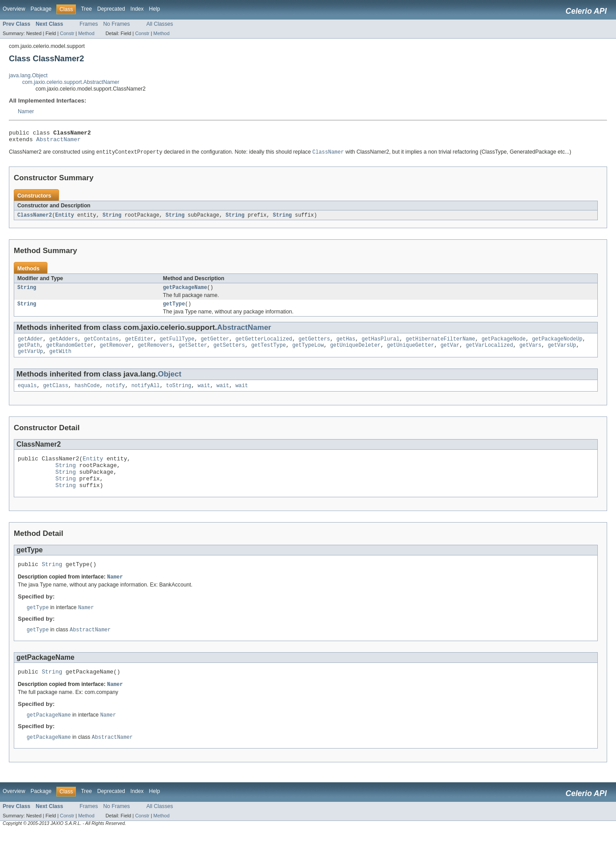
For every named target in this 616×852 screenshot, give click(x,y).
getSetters (229, 352)
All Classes (160, 24)
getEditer (139, 345)
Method (86, 33)
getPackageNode (504, 345)
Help (155, 9)
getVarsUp (562, 352)
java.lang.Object (28, 75)
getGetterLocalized (264, 345)
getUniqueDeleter (355, 352)
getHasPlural (381, 345)
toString (179, 394)
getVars (530, 352)
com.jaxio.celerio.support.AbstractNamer (71, 82)
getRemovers (155, 352)
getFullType (177, 345)
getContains (101, 345)
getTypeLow (308, 352)
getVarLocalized (489, 352)
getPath (29, 352)
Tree (86, 9)
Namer (26, 111)
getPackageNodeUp (557, 345)
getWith (60, 359)
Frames (89, 24)
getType (174, 309)
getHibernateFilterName (440, 345)
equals (27, 394)
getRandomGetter (70, 352)
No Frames (117, 24)
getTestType (269, 352)
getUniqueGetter (411, 352)
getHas (346, 345)
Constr (67, 33)
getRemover (116, 352)
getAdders (63, 345)
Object (170, 382)
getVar (450, 352)
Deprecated (111, 9)
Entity (65, 218)
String (112, 218)
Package (41, 9)
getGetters (314, 345)
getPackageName (185, 292)
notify (116, 394)
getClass (56, 394)
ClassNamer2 (35, 218)
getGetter (215, 345)
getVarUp (30, 359)
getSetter (193, 352)
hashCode (87, 394)
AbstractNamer (59, 142)
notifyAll (146, 394)
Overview (14, 9)
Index (137, 9)
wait (204, 394)
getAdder (30, 345)
